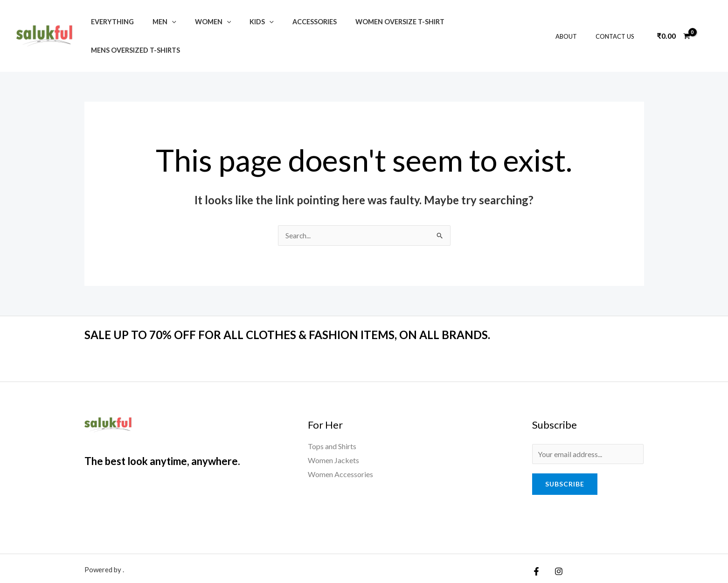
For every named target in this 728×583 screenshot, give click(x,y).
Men (156, 22)
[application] (164, 22)
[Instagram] (556, 544)
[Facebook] (536, 544)
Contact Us (618, 22)
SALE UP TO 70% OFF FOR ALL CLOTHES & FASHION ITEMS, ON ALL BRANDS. (301, 306)
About (576, 22)
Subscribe (565, 457)
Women (200, 22)
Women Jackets (333, 432)
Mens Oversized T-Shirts (474, 22)
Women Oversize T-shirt (371, 22)
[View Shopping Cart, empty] (673, 22)
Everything (110, 22)
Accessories (291, 22)
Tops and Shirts (332, 418)
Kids (243, 22)
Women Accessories (340, 446)
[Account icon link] (707, 22)
